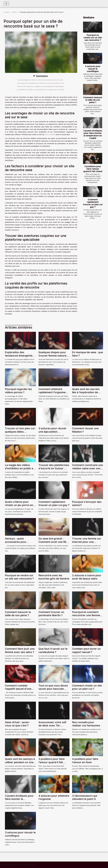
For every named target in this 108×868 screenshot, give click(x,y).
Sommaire (42, 76)
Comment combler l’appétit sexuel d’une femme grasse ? (18, 689)
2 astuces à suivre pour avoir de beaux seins (87, 577)
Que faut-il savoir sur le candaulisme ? (53, 650)
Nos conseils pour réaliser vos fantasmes (86, 724)
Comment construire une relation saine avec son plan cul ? (87, 468)
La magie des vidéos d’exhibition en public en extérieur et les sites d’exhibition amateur (20, 470)
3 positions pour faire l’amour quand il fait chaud (93, 169)
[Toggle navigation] (6, 3)
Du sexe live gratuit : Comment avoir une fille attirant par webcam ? (53, 542)
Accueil (6, 12)
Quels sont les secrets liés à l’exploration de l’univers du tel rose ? (86, 392)
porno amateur (50, 135)
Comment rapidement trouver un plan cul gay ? (93, 203)
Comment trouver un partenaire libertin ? (51, 614)
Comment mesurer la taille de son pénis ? (93, 100)
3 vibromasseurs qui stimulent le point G (85, 797)
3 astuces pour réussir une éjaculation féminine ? (52, 432)
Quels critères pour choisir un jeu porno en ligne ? (19, 505)
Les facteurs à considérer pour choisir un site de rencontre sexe (40, 83)
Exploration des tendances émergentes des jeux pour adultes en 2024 (20, 357)
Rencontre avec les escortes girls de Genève (54, 577)
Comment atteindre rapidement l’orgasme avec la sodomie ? (52, 392)
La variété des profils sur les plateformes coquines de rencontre (40, 90)
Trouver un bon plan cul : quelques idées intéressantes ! (20, 432)
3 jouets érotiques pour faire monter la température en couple (93, 134)
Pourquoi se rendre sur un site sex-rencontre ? (93, 38)
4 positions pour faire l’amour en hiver (85, 761)
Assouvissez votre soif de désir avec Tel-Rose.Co (52, 726)
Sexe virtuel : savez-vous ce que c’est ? (18, 724)
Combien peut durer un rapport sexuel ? (86, 650)
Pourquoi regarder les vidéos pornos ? (18, 391)
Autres (14, 12)
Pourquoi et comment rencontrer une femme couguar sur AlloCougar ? (87, 617)
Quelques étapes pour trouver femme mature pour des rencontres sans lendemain (52, 357)
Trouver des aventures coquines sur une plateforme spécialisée (40, 86)
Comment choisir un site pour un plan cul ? (87, 687)
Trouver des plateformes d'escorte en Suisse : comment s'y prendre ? (54, 468)
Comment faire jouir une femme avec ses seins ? (20, 650)
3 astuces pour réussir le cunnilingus (93, 69)
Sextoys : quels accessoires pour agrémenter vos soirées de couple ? (20, 543)
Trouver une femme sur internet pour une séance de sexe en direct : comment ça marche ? (87, 543)
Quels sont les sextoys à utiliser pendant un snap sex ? (20, 762)
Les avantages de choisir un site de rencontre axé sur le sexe (40, 80)
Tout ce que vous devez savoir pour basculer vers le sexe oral (53, 689)
